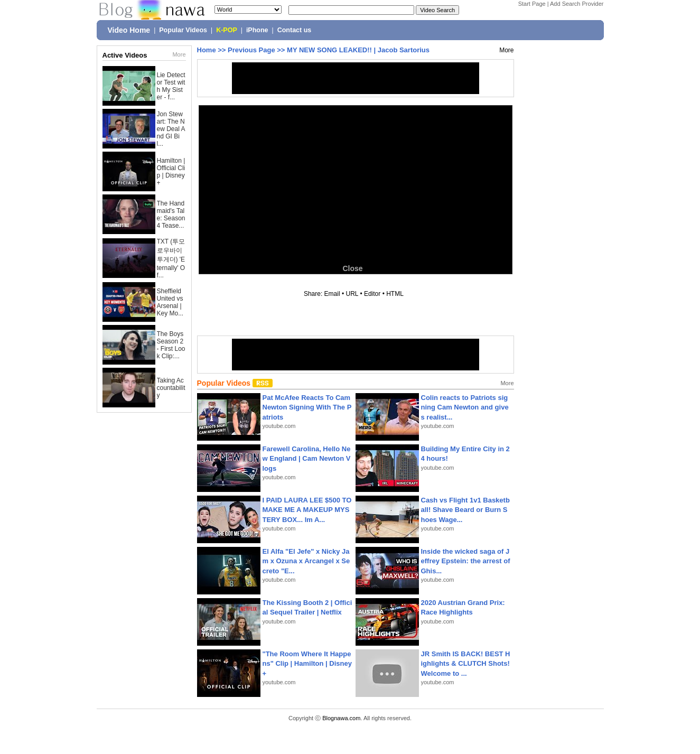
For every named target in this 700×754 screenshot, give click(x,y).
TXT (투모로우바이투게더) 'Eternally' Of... (171, 258)
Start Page (532, 4)
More (179, 54)
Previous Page (251, 50)
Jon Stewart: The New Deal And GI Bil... (171, 129)
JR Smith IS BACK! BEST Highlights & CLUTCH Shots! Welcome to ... (466, 663)
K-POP (227, 30)
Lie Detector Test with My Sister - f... (171, 86)
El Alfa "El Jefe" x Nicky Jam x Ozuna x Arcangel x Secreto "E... (306, 561)
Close (352, 268)
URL (352, 294)
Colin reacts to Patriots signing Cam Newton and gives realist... (465, 407)
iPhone (257, 30)
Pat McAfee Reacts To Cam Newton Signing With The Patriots (307, 407)
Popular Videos (183, 30)
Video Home (129, 30)
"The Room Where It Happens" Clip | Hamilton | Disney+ (307, 663)
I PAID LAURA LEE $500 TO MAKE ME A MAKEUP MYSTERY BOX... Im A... (307, 510)
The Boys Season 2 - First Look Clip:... (171, 345)
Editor (372, 294)
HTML (395, 294)
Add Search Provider (577, 4)
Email (332, 294)
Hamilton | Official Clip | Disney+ (171, 172)
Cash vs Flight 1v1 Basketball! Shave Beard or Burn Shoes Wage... (465, 510)
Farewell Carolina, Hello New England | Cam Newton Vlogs (307, 458)
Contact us (295, 30)
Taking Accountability (171, 388)
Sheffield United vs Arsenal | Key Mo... (170, 302)
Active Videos (125, 55)
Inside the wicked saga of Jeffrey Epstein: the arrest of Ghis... (466, 561)
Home (207, 50)
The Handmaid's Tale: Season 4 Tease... (171, 215)
